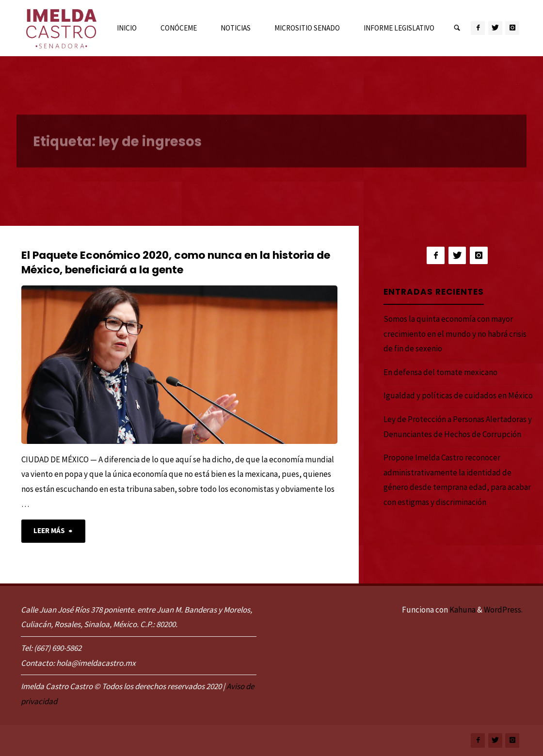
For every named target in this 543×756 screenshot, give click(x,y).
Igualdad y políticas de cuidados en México (458, 395)
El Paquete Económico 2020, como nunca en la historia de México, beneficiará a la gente (176, 262)
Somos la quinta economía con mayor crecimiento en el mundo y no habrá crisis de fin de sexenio (455, 334)
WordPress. (503, 610)
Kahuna (462, 610)
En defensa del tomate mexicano (440, 372)
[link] (457, 28)
